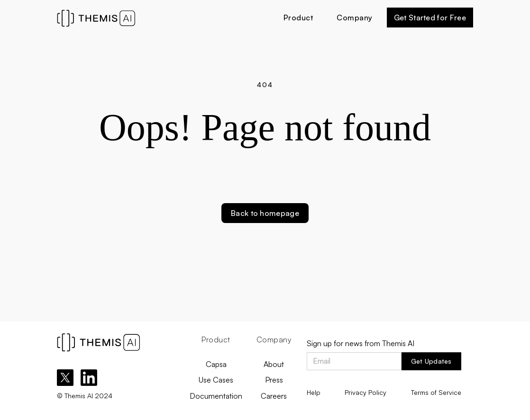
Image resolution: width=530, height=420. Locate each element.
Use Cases (216, 380)
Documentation (216, 396)
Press (274, 380)
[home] (122, 18)
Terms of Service (436, 392)
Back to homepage (265, 213)
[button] (298, 18)
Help (314, 392)
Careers (274, 396)
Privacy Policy (366, 392)
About (274, 364)
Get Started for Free (430, 18)
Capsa (216, 364)
